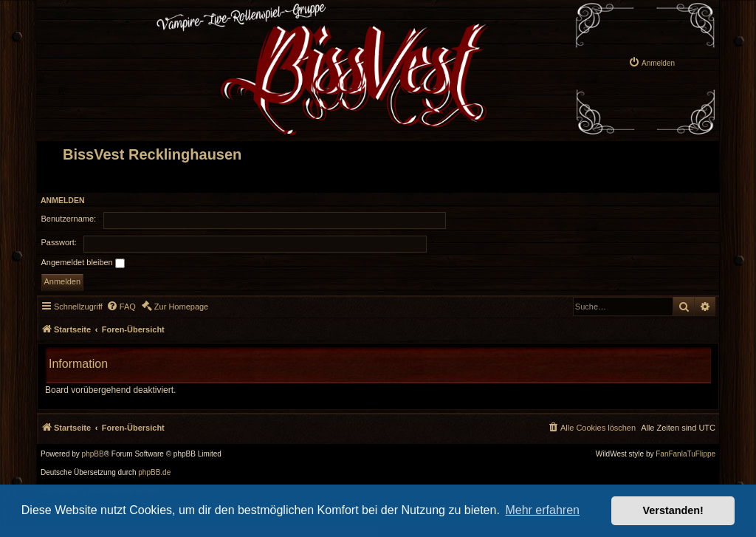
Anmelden (63, 200)
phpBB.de (154, 473)
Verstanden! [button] (673, 510)
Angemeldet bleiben (83, 263)
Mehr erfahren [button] (542, 510)
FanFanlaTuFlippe (685, 454)
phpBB (93, 454)
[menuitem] (652, 62)
